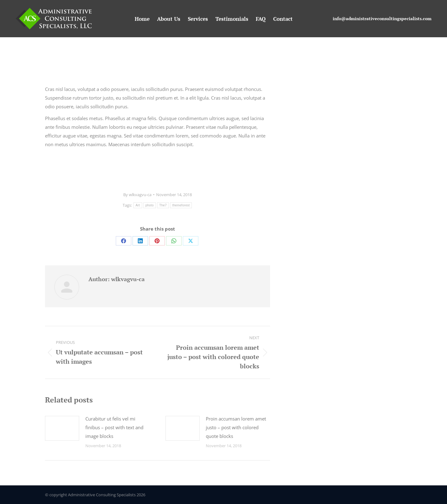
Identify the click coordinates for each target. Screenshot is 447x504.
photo (150, 205)
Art (138, 205)
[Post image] (62, 428)
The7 (163, 205)
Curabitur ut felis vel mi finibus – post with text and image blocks (114, 427)
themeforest (181, 205)
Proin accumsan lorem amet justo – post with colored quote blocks (236, 427)
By (137, 195)
